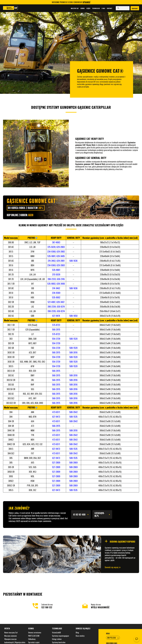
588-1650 (73, 316)
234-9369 (51, 265)
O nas (103, 8)
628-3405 (61, 256)
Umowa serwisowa (35, 632)
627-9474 (56, 316)
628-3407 (60, 302)
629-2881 (61, 261)
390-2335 (52, 311)
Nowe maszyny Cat (11, 632)
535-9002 (51, 284)
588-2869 (73, 462)
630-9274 (61, 307)
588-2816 (73, 352)
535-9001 (51, 256)
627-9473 (56, 417)
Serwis (82, 8)
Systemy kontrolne (59, 642)
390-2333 (52, 279)
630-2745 (61, 279)
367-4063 (56, 242)
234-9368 (51, 252)
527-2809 (56, 462)
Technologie (96, 8)
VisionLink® (56, 632)
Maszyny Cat (74, 8)
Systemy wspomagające (60, 636)
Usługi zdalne (57, 639)
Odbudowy (32, 639)
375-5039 (51, 247)
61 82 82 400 (81, 514)
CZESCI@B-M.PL (102, 514)
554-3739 (56, 339)
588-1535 (73, 417)
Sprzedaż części (34, 642)
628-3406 (61, 284)
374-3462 (52, 261)
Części (88, 8)
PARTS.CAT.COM (34, 636)
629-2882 (61, 252)
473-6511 (56, 412)
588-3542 (73, 412)
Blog (77, 632)
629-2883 (61, 247)
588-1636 (73, 261)
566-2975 (56, 329)
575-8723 (56, 325)
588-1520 (73, 339)
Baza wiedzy (80, 636)
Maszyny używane (11, 636)
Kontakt (109, 8)
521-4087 (52, 302)
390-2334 (52, 307)
